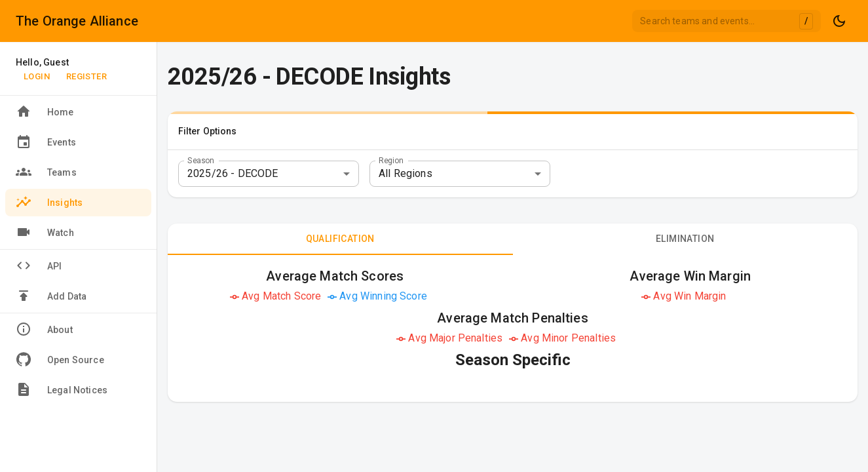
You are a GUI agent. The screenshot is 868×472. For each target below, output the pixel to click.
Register (86, 76)
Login (37, 76)
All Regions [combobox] (406, 173)
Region (391, 160)
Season (200, 160)
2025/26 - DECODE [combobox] (233, 173)
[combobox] (726, 21)
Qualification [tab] (340, 239)
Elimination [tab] (685, 239)
